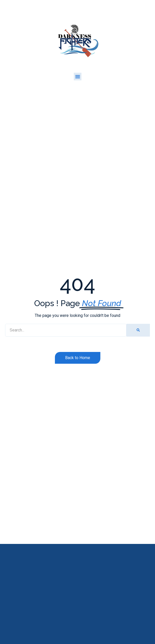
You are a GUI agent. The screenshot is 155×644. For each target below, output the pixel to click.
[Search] (138, 330)
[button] (78, 77)
